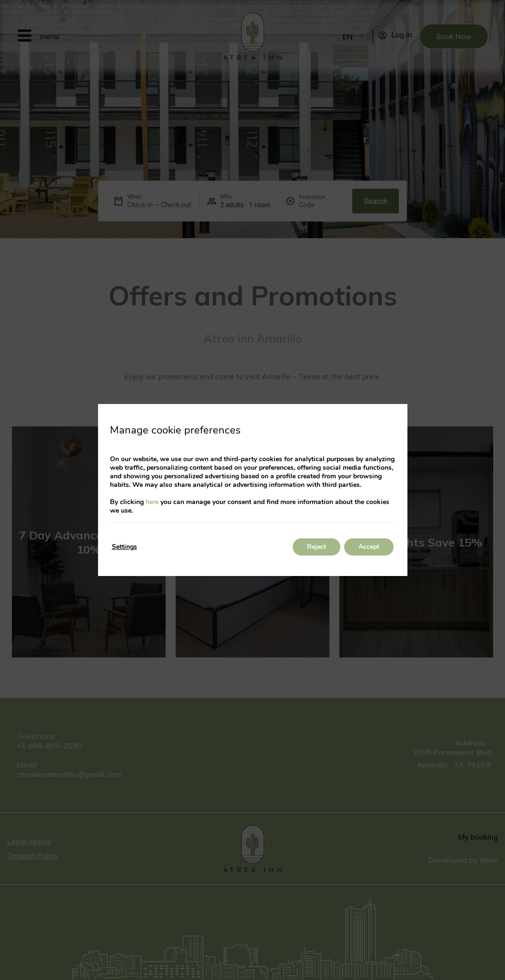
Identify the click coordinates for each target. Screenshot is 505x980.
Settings (124, 547)
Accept (369, 547)
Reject (317, 547)
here (152, 502)
